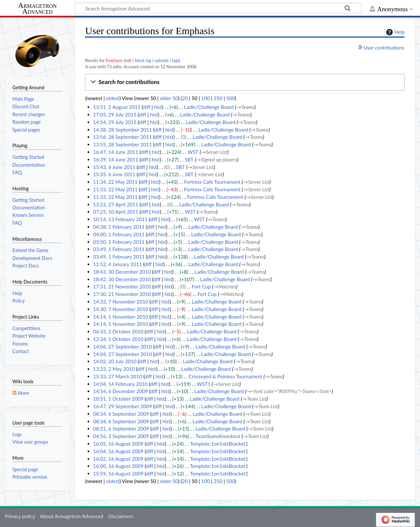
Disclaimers (121, 516)
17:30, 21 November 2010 (122, 294)
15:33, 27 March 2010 (118, 376)
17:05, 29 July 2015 (115, 115)
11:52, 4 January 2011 (118, 264)
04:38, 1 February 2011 (119, 227)
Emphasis (114, 60)
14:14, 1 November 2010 (121, 317)
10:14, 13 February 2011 (120, 219)
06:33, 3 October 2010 (118, 331)
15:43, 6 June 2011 (114, 167)
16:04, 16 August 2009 (118, 451)
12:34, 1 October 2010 (118, 339)
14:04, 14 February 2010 (120, 384)
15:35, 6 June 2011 (114, 174)
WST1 (204, 384)
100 (205, 98)
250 (218, 98)
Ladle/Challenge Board (209, 107)
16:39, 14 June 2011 (116, 159)
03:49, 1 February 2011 (119, 249)
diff (147, 107)
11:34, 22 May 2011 (115, 182)
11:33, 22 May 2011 (115, 189)
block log (143, 60)
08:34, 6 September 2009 (121, 414)
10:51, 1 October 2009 (118, 399)
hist (158, 107)
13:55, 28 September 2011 (123, 144)
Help (395, 32)
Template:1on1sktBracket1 (219, 444)
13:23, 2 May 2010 (114, 369)
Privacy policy (20, 516)
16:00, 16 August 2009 (118, 466)
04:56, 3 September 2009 (121, 436)
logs (176, 60)
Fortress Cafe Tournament (212, 182)
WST (193, 152)
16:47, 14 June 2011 (116, 152)
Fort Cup (201, 286)
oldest (113, 98)
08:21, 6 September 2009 (121, 429)
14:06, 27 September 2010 (123, 347)
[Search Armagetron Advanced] (218, 8)
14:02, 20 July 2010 (115, 361)
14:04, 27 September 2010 (123, 354)
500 (230, 98)
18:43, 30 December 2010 (122, 272)
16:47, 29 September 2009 (123, 406)
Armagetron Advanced (37, 9)
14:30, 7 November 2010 (121, 309)
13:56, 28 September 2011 (123, 137)
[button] (245, 82)
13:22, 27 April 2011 (116, 204)
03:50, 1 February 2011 (119, 242)
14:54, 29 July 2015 (115, 122)
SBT (189, 159)
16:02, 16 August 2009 (118, 459)
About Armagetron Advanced (72, 516)
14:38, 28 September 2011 (123, 130)
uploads (162, 60)
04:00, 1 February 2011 (119, 234)
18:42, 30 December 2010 (122, 279)
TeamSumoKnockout (218, 436)
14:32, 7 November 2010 (121, 302)
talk (128, 60)
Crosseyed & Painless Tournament (225, 376)
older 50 (169, 98)
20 (185, 98)
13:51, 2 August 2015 (117, 107)
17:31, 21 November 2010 (122, 286)
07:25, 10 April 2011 (116, 212)
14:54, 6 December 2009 (121, 391)
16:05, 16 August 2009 (118, 444)
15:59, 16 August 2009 (118, 474)
